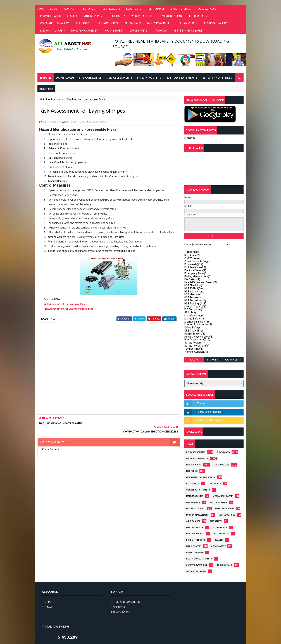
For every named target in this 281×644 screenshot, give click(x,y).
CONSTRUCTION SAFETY (55, 24)
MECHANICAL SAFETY (53, 31)
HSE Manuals (193, 295)
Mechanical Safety (197, 322)
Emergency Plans (196, 273)
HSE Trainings (195, 304)
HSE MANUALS (132, 24)
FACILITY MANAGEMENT (85, 31)
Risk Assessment (55, 99)
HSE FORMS (88, 9)
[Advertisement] (108, 370)
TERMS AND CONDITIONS (124, 602)
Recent (194, 360)
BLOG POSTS (134, 9)
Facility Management (198, 277)
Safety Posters (149, 78)
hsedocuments (67, 632)
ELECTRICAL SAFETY (215, 24)
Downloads (65, 78)
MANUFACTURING (181, 9)
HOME (41, 9)
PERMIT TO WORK (51, 16)
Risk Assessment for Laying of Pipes (65, 304)
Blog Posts (192, 255)
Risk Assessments (119, 78)
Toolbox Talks (194, 349)
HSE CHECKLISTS (111, 9)
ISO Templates (194, 310)
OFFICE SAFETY (138, 31)
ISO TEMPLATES (199, 16)
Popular (214, 360)
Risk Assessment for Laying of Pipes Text (68, 309)
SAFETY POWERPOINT (159, 24)
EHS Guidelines (90, 78)
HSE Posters (193, 298)
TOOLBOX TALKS (206, 9)
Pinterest (190, 138)
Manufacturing (194, 316)
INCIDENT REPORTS (94, 16)
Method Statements (181, 78)
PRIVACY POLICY (119, 613)
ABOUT (54, 9)
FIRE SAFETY (118, 16)
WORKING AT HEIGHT (143, 16)
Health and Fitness (217, 78)
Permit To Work (195, 334)
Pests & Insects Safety (199, 337)
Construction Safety (197, 261)
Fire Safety (192, 280)
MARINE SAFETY (114, 31)
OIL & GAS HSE (83, 24)
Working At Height (196, 352)
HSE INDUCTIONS (187, 24)
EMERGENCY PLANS (172, 16)
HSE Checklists (194, 285)
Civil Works (192, 258)
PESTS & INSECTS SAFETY (189, 31)
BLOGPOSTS (49, 602)
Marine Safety (194, 319)
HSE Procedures (195, 301)
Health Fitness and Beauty (201, 283)
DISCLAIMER (117, 607)
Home (47, 78)
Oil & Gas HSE (194, 331)
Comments (234, 360)
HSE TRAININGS (156, 9)
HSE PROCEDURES (107, 24)
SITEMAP (47, 607)
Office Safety (193, 328)
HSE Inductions (194, 292)
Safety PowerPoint (197, 346)
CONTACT (70, 9)
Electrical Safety (195, 270)
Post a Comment (52, 441)
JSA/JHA (72, 16)
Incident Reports (195, 307)
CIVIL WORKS (160, 31)
